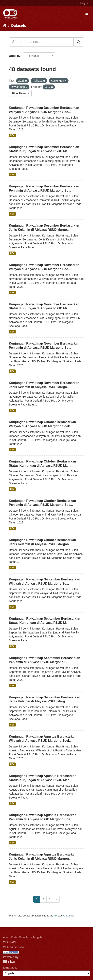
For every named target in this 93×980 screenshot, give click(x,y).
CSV (12, 135)
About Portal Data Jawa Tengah (22, 937)
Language (9, 968)
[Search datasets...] (41, 42)
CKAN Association (14, 947)
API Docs (68, 916)
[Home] (5, 26)
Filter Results (20, 93)
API (55, 916)
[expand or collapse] (87, 14)
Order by (15, 56)
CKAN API (9, 942)
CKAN (10, 961)
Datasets (19, 26)
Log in (84, 3)
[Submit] (79, 42)
